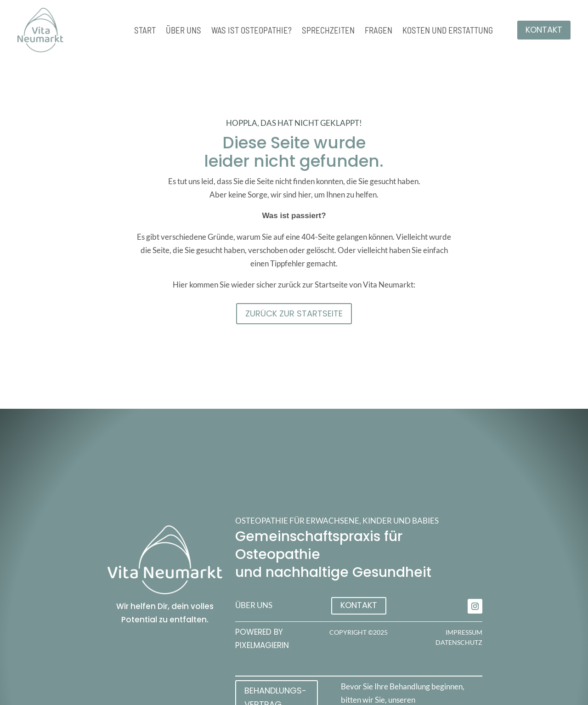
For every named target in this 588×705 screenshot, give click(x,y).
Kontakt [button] (544, 30)
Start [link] (145, 31)
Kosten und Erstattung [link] (448, 31)
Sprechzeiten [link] (328, 31)
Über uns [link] (184, 31)
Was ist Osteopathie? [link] (252, 31)
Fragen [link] (379, 31)
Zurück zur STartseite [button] (294, 313)
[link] (475, 606)
